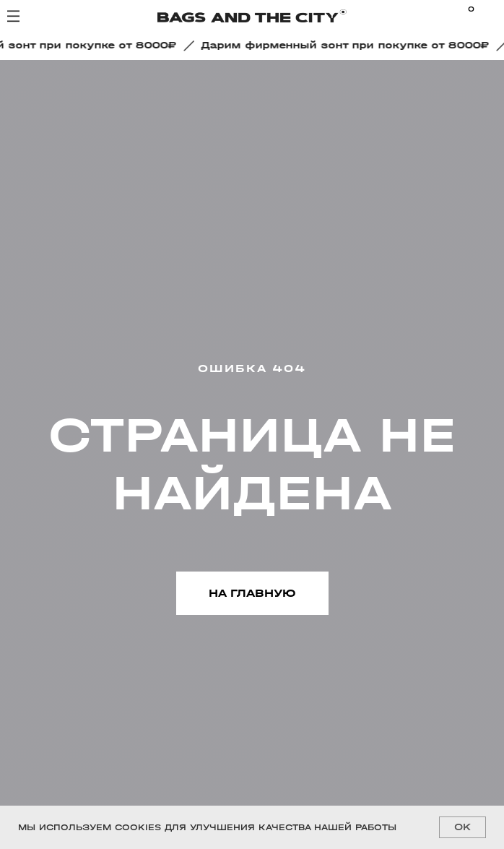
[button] (349, 46)
